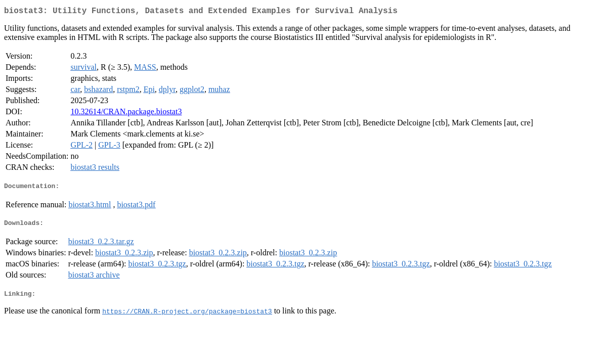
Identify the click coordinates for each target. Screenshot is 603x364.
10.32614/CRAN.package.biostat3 (126, 113)
